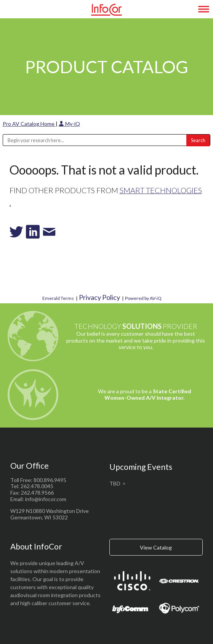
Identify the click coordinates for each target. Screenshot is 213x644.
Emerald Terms (58, 298)
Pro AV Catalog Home (29, 124)
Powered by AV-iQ (143, 298)
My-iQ (69, 124)
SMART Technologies (161, 190)
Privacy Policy (99, 297)
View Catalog (156, 547)
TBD (115, 483)
